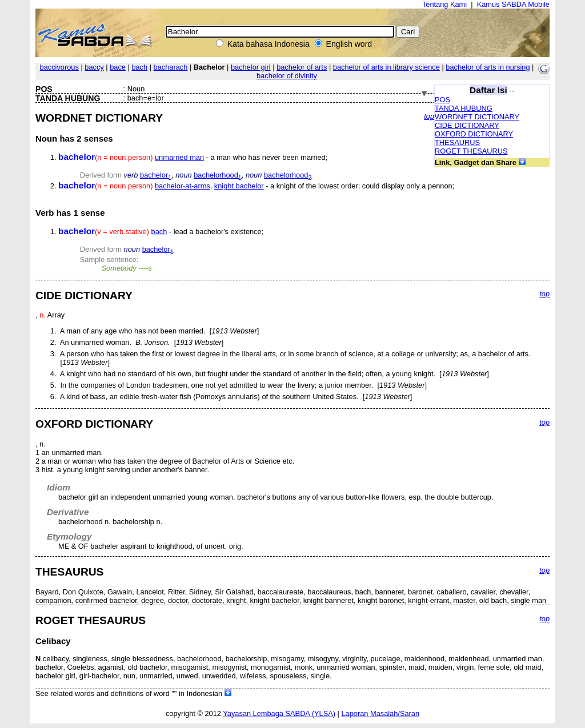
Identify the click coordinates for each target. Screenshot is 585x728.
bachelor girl (251, 67)
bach (139, 67)
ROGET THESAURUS (471, 151)
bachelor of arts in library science (386, 67)
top (429, 116)
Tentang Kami (444, 4)
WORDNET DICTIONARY (477, 117)
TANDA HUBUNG (464, 108)
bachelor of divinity (287, 76)
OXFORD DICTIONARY (474, 134)
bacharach (171, 67)
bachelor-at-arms (183, 186)
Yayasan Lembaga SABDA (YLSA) (279, 713)
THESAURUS (457, 142)
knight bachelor (239, 186)
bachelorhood (218, 175)
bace (118, 67)
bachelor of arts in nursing (488, 67)
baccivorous (59, 67)
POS (442, 100)
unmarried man (179, 157)
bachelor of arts (302, 67)
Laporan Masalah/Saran (380, 713)
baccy (94, 67)
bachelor (156, 175)
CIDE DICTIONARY (467, 125)
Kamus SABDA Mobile (513, 4)
